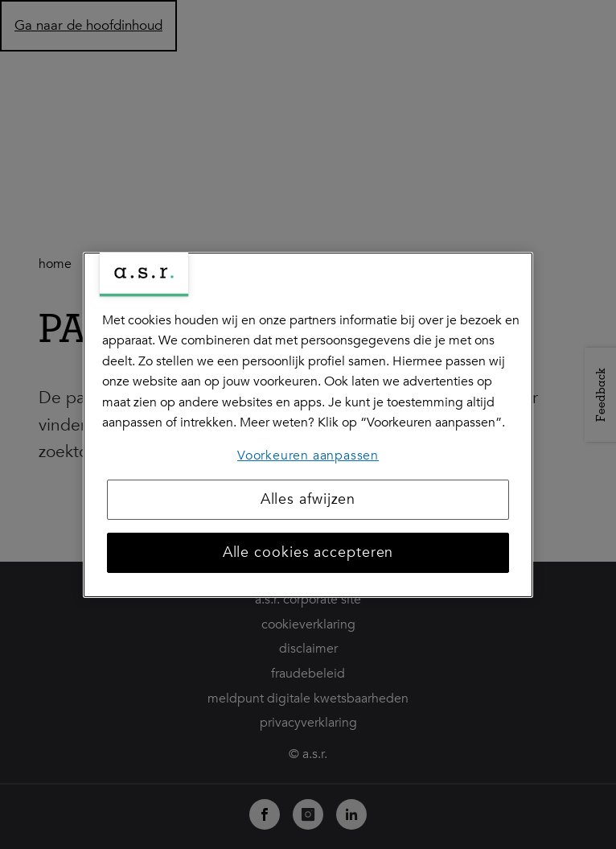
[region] (308, 424)
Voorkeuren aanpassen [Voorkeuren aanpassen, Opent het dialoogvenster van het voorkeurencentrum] (308, 455)
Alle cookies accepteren (308, 552)
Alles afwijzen (308, 499)
